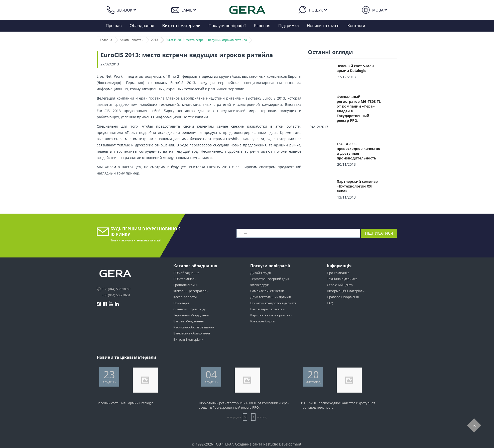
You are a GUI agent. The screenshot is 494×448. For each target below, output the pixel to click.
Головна (106, 40)
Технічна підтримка (342, 279)
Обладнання (142, 26)
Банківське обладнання (192, 333)
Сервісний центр (340, 285)
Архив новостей (132, 40)
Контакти (356, 26)
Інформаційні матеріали (346, 291)
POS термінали (185, 279)
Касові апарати (185, 297)
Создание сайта (249, 444)
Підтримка (289, 26)
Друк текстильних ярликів (271, 297)
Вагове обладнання (189, 321)
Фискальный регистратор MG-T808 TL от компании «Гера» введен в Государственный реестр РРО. (359, 109)
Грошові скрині (185, 285)
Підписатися (379, 233)
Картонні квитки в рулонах (271, 315)
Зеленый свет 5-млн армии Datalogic (355, 68)
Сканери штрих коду (190, 309)
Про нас (114, 26)
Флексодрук (260, 285)
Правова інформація (343, 297)
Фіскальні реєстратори (191, 291)
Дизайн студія (261, 273)
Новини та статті (323, 26)
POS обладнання (186, 273)
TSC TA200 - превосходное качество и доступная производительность (358, 151)
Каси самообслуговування (194, 327)
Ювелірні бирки (263, 321)
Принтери (181, 303)
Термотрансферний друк (270, 279)
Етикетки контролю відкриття (273, 303)
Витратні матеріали (181, 26)
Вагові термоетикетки (267, 309)
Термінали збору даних (192, 315)
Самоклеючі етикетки (267, 291)
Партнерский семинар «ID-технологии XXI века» (357, 186)
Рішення (262, 26)
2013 (155, 40)
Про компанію (338, 273)
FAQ (330, 303)
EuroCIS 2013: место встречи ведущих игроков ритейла (206, 40)
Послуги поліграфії (227, 26)
